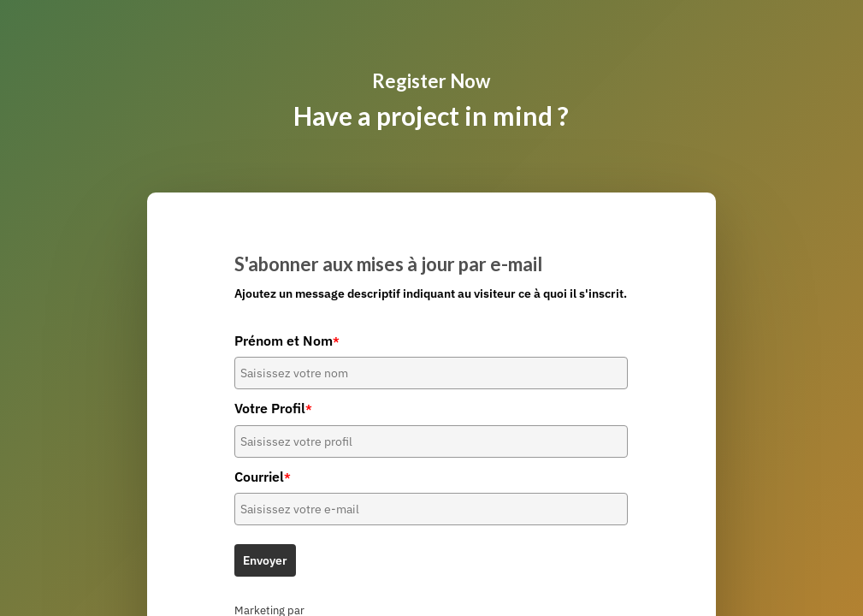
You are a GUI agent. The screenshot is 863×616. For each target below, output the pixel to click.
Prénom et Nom (287, 341)
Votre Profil (273, 408)
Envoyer (265, 560)
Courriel (263, 477)
